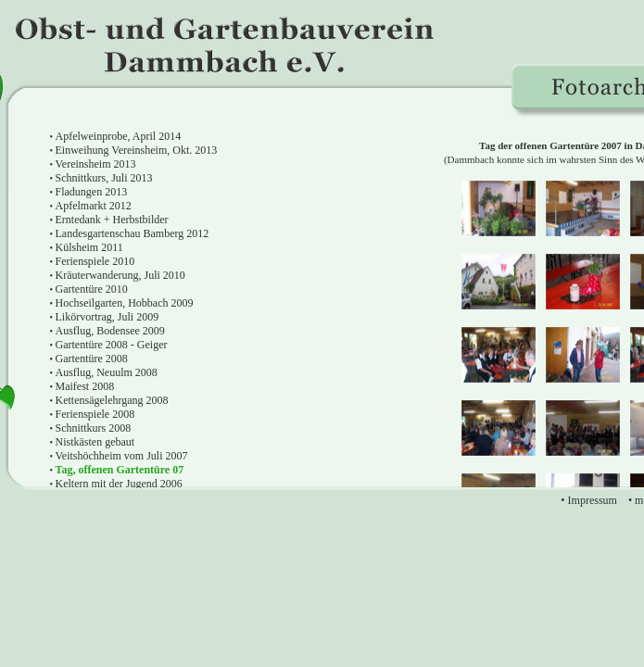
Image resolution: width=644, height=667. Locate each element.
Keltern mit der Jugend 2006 (119, 484)
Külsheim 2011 (89, 247)
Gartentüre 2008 (92, 359)
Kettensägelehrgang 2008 (112, 400)
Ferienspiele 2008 (95, 414)
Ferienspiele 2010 (95, 261)
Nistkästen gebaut (95, 442)
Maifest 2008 (85, 386)
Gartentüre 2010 (92, 289)
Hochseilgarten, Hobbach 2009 (125, 303)
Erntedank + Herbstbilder (112, 220)
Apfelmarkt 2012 (94, 206)
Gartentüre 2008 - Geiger (112, 345)
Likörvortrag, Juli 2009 (107, 317)
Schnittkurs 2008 (94, 428)
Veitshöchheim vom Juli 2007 (122, 456)
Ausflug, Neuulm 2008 (107, 372)
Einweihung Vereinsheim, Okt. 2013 (137, 150)
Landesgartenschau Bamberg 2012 (133, 233)
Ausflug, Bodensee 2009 (110, 331)
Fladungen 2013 (92, 192)
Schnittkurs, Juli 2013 (104, 178)
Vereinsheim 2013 (96, 164)
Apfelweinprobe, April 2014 (119, 136)
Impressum (593, 500)
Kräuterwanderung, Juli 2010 (120, 275)
